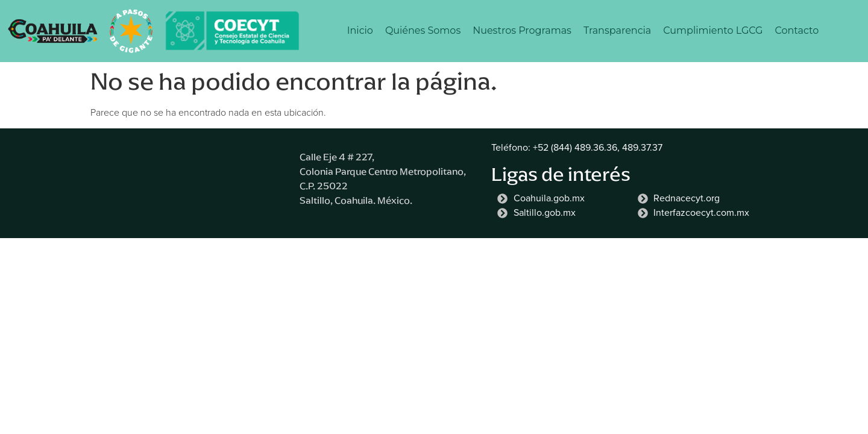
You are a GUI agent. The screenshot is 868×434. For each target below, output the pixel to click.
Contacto (797, 30)
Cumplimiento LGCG (713, 30)
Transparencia (617, 30)
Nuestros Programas (522, 30)
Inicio (360, 30)
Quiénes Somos (423, 30)
